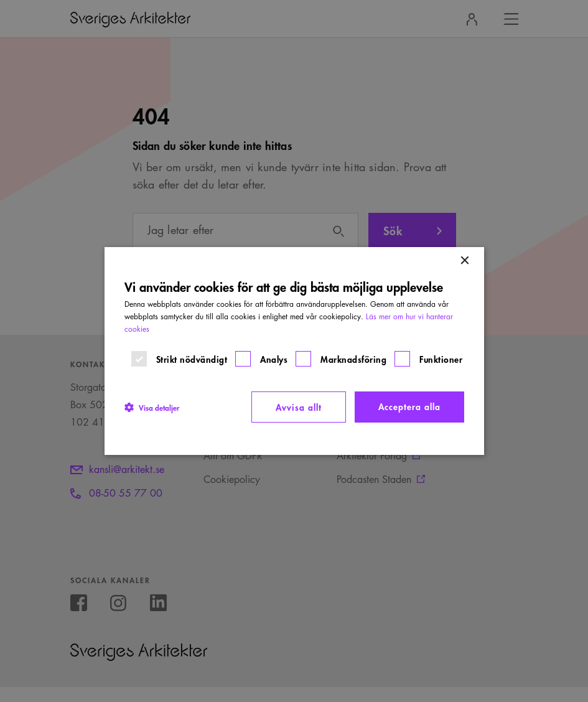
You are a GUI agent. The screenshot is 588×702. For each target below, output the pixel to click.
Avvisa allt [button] (299, 407)
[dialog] (294, 351)
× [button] (464, 261)
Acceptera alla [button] (409, 406)
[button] (152, 407)
